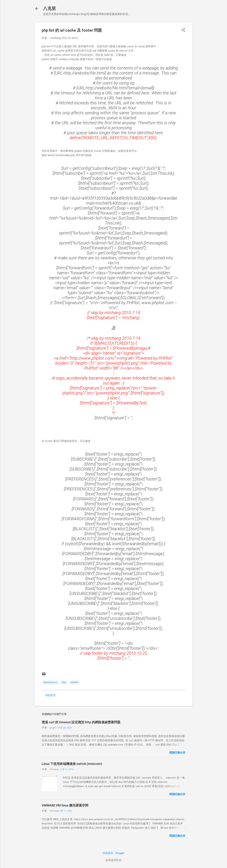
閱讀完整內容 (177, 753)
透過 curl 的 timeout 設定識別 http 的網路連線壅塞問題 (81, 722)
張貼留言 (51, 695)
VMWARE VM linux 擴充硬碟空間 (65, 805)
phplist (75, 682)
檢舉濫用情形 (113, 860)
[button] (183, 30)
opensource (50, 682)
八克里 (49, 9)
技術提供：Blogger (114, 853)
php (64, 682)
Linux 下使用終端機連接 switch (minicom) (72, 764)
